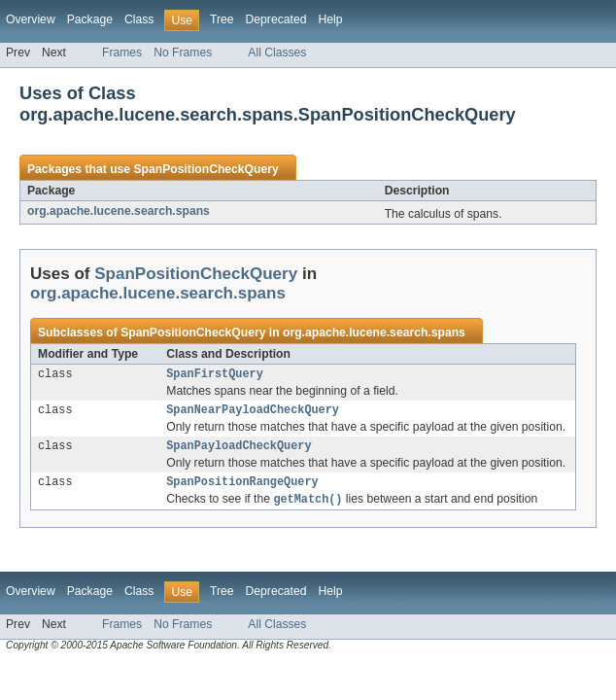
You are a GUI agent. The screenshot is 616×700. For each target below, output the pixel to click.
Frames (122, 52)
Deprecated (276, 19)
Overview (31, 19)
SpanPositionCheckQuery (205, 169)
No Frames (183, 52)
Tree (222, 19)
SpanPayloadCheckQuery (239, 451)
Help (330, 19)
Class (139, 19)
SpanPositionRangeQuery (242, 489)
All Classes (277, 52)
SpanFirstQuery (215, 375)
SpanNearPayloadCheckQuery (253, 413)
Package (90, 19)
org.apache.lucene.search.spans (119, 211)
